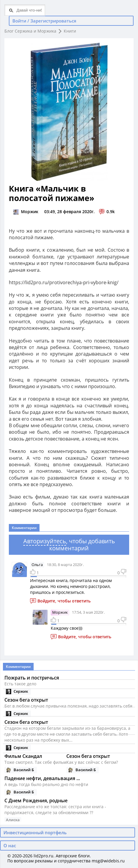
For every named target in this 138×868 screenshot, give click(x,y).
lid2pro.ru (43, 856)
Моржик (60, 612)
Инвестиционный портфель (35, 832)
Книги (70, 31)
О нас (10, 846)
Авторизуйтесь (45, 541)
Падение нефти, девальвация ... (42, 778)
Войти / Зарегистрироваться (44, 21)
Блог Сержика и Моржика (30, 31)
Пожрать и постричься (32, 678)
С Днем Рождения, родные (36, 801)
